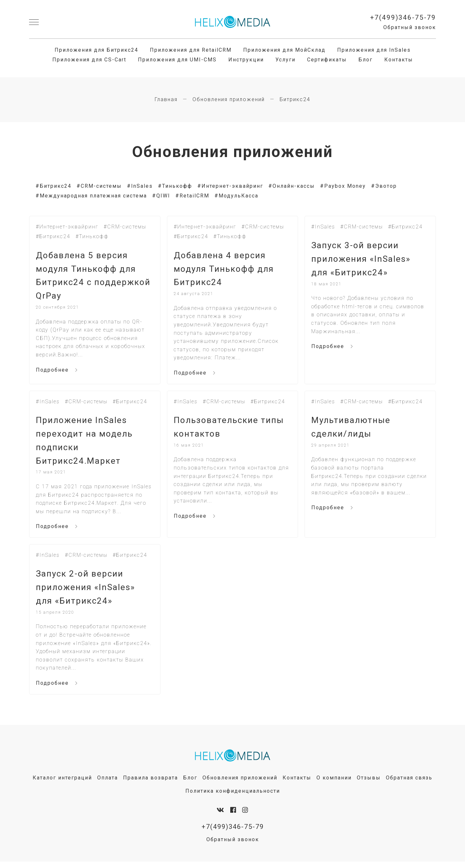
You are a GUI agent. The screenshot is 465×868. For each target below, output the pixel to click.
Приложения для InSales (374, 50)
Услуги (285, 60)
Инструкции (246, 60)
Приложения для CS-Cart (89, 60)
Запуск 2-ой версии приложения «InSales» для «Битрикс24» (88, 593)
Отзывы (369, 784)
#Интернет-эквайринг (230, 186)
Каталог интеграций (62, 784)
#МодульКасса (236, 196)
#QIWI (161, 196)
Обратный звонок (410, 27)
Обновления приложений (229, 100)
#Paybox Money (343, 186)
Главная (166, 100)
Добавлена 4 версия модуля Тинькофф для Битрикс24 (226, 270)
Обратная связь (409, 784)
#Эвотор (384, 186)
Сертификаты (327, 60)
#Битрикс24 (53, 186)
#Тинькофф (175, 186)
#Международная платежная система (91, 196)
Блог (366, 60)
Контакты (399, 60)
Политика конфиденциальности (233, 797)
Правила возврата (150, 784)
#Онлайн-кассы (292, 186)
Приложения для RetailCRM (191, 50)
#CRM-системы (99, 186)
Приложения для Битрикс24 (96, 50)
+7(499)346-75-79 (403, 18)
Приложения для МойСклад (284, 50)
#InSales (140, 186)
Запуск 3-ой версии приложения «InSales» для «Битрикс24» (363, 260)
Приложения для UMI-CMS (177, 60)
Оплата (108, 784)
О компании (334, 784)
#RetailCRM (192, 196)
